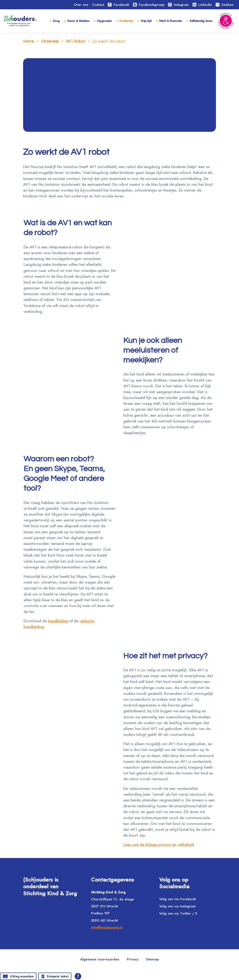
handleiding (58, 621)
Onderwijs (126, 21)
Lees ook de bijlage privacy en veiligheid (159, 845)
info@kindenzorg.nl (107, 927)
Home (29, 42)
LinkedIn (202, 5)
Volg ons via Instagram (177, 906)
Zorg (56, 21)
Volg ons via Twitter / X (178, 913)
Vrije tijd (146, 21)
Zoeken (225, 5)
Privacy (133, 959)
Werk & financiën (170, 21)
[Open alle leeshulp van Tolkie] (78, 976)
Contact (98, 5)
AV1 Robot (76, 42)
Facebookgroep (149, 5)
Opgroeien (104, 21)
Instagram (178, 5)
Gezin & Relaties (78, 21)
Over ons (81, 5)
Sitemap (152, 959)
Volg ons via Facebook (178, 899)
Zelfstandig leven (201, 21)
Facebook (119, 5)
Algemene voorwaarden (100, 959)
